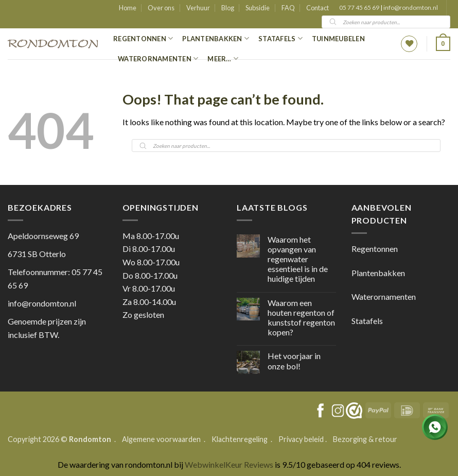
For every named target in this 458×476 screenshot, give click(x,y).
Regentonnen (143, 38)
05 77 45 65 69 (360, 7)
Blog (228, 8)
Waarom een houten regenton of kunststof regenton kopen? (301, 318)
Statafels (280, 38)
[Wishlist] (409, 44)
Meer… (223, 58)
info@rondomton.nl (411, 7)
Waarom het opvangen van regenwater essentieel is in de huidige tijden (298, 259)
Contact (318, 8)
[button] (443, 44)
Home (128, 8)
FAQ (288, 8)
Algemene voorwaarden (162, 439)
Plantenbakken (216, 38)
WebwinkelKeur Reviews (229, 464)
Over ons (161, 8)
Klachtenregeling (240, 439)
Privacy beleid (301, 439)
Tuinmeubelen (338, 39)
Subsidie (258, 8)
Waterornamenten (158, 58)
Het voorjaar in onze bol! (294, 361)
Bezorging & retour (365, 439)
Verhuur (198, 8)
